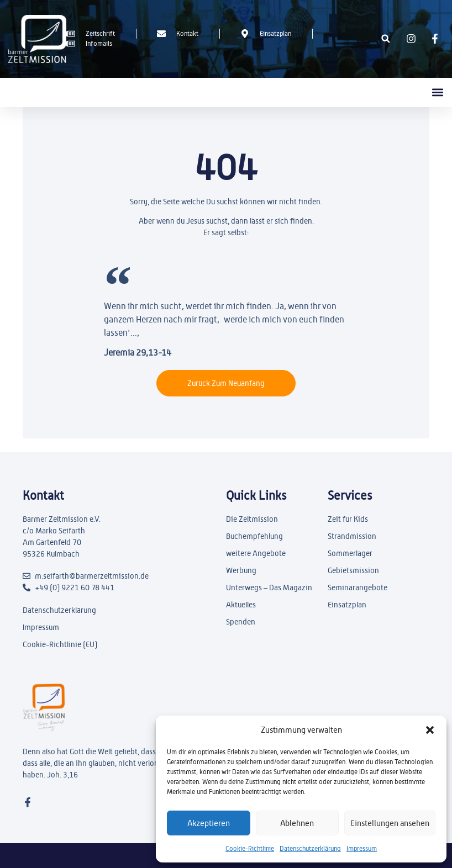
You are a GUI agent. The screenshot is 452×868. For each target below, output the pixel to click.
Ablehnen (297, 823)
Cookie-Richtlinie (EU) (60, 644)
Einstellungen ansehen (390, 823)
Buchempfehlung (254, 536)
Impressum (362, 849)
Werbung (241, 570)
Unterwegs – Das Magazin (269, 588)
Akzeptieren (209, 823)
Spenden (241, 622)
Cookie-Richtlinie (250, 849)
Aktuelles (241, 605)
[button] (430, 730)
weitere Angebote (256, 553)
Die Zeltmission (252, 519)
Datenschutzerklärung (310, 849)
